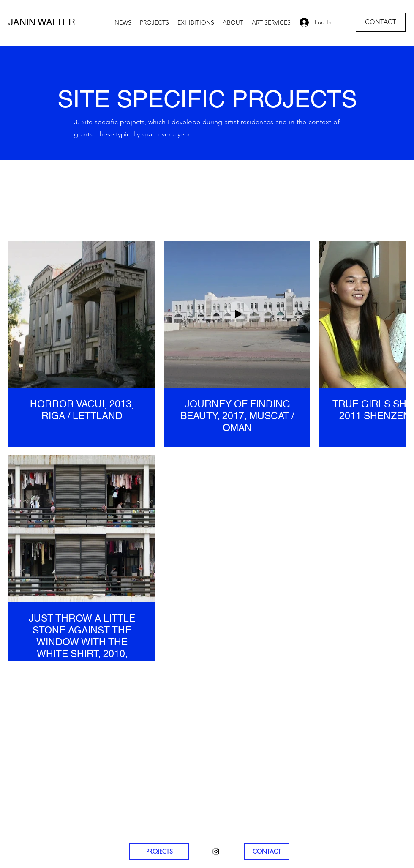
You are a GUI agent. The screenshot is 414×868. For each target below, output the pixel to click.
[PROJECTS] (159, 852)
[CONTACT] (381, 22)
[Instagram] (216, 852)
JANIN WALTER (42, 22)
